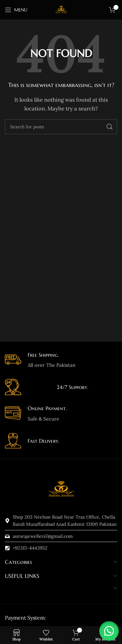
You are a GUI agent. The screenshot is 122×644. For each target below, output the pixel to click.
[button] (109, 631)
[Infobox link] (61, 360)
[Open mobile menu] (16, 10)
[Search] (61, 127)
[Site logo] (61, 9)
